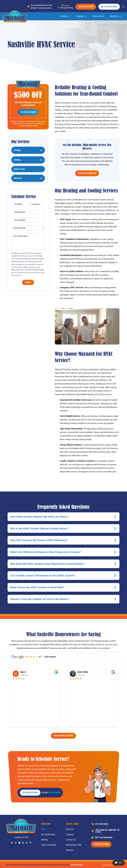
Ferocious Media (77, 865)
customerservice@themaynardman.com (27, 267)
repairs (76, 223)
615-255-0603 (54, 793)
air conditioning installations (103, 210)
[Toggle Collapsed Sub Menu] (28, 150)
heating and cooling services (99, 394)
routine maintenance (76, 117)
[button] (123, 7)
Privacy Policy (36, 273)
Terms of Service (17, 275)
